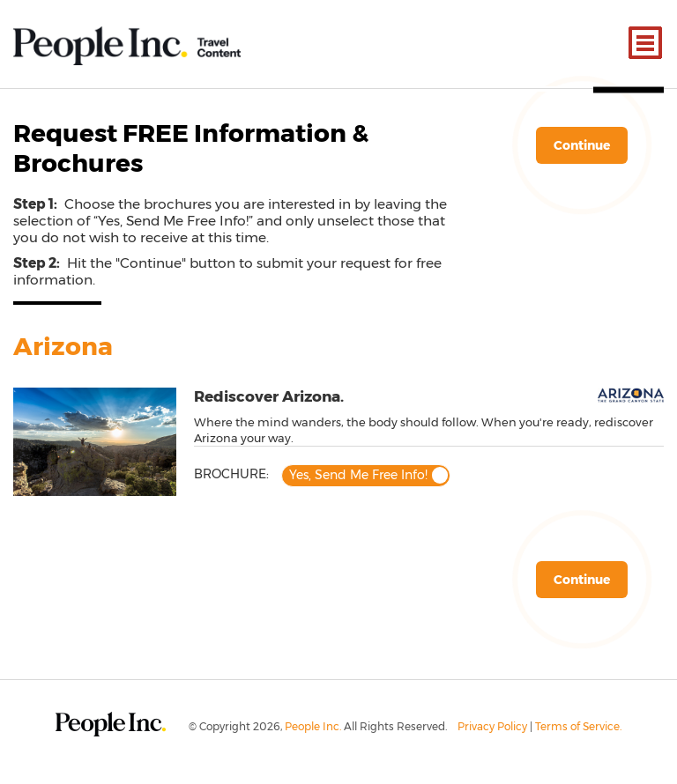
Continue (582, 145)
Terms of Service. (578, 726)
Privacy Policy (492, 726)
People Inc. (313, 726)
